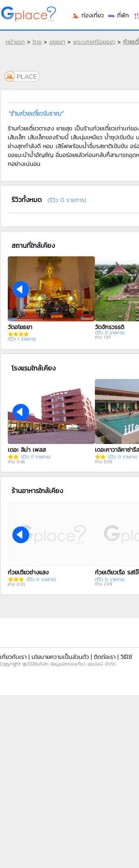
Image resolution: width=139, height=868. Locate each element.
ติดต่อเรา (105, 657)
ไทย (37, 42)
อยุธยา (57, 42)
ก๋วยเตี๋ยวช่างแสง (28, 572)
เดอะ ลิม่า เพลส (27, 450)
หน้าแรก (15, 42)
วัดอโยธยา (20, 327)
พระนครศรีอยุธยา (94, 42)
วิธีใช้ (126, 657)
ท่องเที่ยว (88, 15)
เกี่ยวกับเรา (13, 657)
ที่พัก (118, 15)
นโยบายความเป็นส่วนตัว (60, 657)
